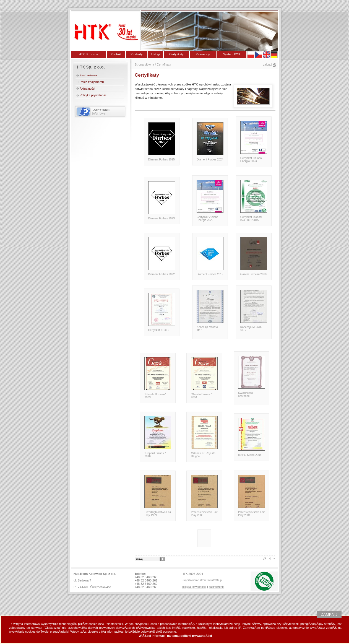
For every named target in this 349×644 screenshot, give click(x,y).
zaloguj (268, 65)
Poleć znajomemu (92, 82)
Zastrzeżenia (88, 75)
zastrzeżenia (217, 587)
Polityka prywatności (93, 95)
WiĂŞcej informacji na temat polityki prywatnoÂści (175, 636)
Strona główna (144, 64)
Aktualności (87, 89)
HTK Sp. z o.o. (89, 54)
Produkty (136, 54)
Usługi (156, 54)
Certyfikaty (176, 54)
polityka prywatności (194, 587)
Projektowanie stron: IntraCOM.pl (202, 580)
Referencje (203, 54)
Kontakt (116, 54)
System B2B (232, 54)
